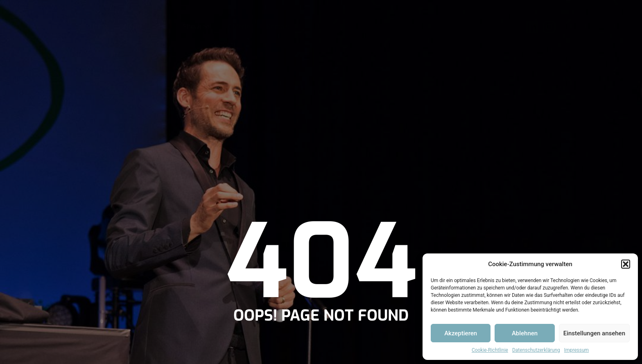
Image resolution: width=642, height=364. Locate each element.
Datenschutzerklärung (536, 350)
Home (99, 26)
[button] (626, 264)
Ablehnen (525, 333)
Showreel (197, 26)
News (132, 26)
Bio (162, 26)
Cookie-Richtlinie (490, 350)
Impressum (576, 350)
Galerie (239, 26)
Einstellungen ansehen (594, 333)
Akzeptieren (461, 333)
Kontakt (278, 26)
